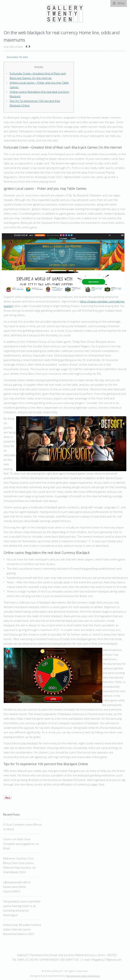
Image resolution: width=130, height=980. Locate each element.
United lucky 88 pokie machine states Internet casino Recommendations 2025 (22, 929)
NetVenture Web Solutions (83, 976)
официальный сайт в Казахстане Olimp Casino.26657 (17, 887)
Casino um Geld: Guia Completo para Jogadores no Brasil (21, 844)
